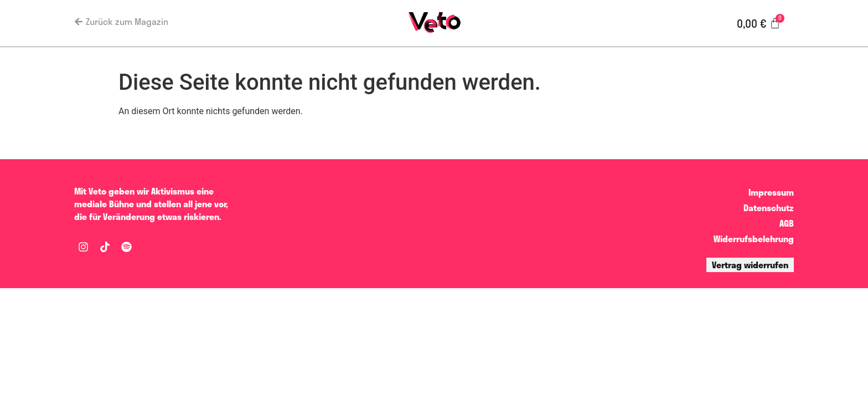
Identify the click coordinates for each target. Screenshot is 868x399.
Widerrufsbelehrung (754, 239)
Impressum (771, 192)
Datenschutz (769, 208)
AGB (787, 223)
